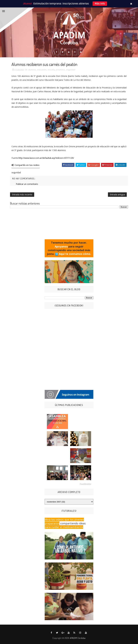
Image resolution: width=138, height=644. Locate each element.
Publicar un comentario (27, 184)
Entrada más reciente (22, 195)
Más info (100, 4)
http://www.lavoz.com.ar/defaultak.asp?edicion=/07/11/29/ (46, 158)
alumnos (32, 70)
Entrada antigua (117, 195)
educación (42, 70)
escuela (51, 70)
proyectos (60, 70)
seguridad (71, 70)
